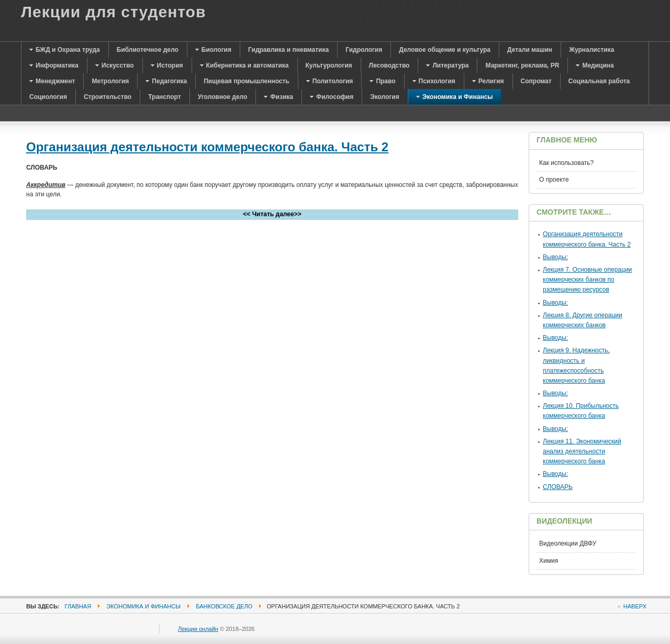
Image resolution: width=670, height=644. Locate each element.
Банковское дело (224, 606)
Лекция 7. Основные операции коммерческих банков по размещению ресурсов (587, 280)
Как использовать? (566, 163)
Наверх (635, 606)
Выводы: (555, 257)
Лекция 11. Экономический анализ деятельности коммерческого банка (582, 451)
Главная (78, 606)
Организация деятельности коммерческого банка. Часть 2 (207, 147)
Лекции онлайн (198, 629)
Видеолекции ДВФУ (568, 543)
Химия (549, 561)
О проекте (554, 180)
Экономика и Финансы (143, 606)
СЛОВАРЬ (558, 487)
